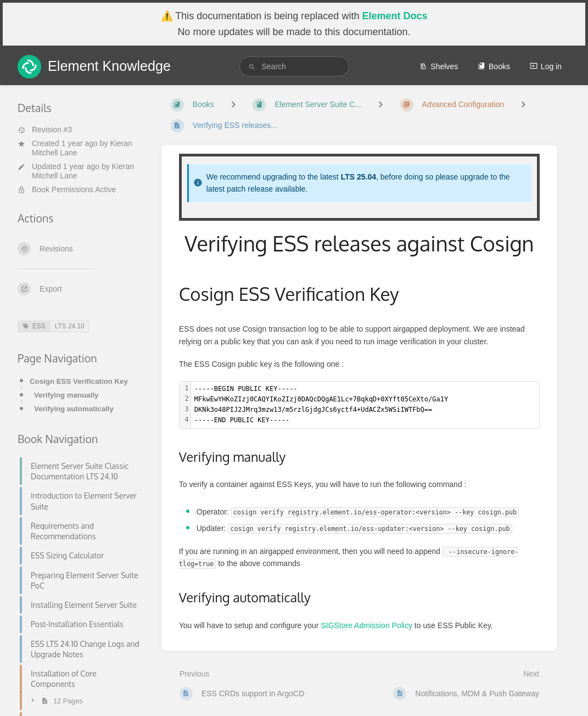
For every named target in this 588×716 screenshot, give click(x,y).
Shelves (439, 66)
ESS (34, 326)
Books (494, 66)
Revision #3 (45, 130)
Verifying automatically (74, 409)
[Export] (81, 289)
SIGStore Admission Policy (366, 625)
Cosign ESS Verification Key (79, 381)
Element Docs (394, 16)
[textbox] (365, 405)
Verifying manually (66, 395)
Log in (546, 66)
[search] (294, 66)
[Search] (252, 67)
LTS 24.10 (70, 326)
